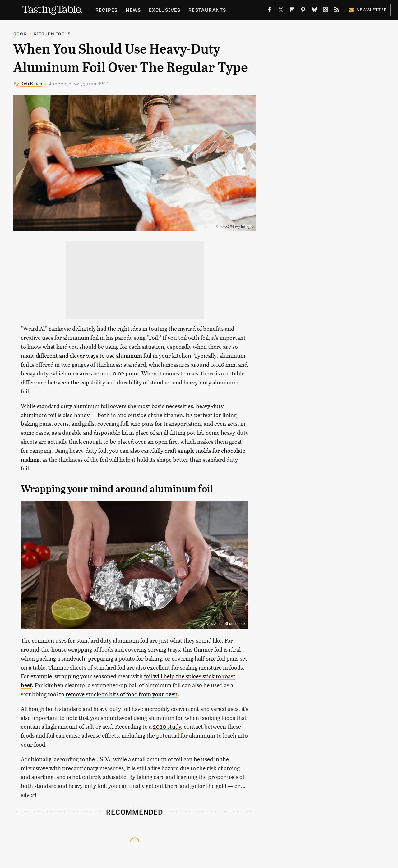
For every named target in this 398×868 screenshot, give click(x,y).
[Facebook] (270, 11)
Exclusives (165, 10)
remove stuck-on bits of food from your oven (122, 694)
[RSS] (337, 11)
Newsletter (368, 9)
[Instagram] (326, 11)
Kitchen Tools (52, 34)
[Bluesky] (314, 11)
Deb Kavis (31, 83)
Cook (20, 34)
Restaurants (207, 10)
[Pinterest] (303, 11)
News (133, 10)
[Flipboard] (292, 11)
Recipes (106, 10)
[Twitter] (281, 11)
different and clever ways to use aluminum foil (94, 355)
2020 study (167, 726)
